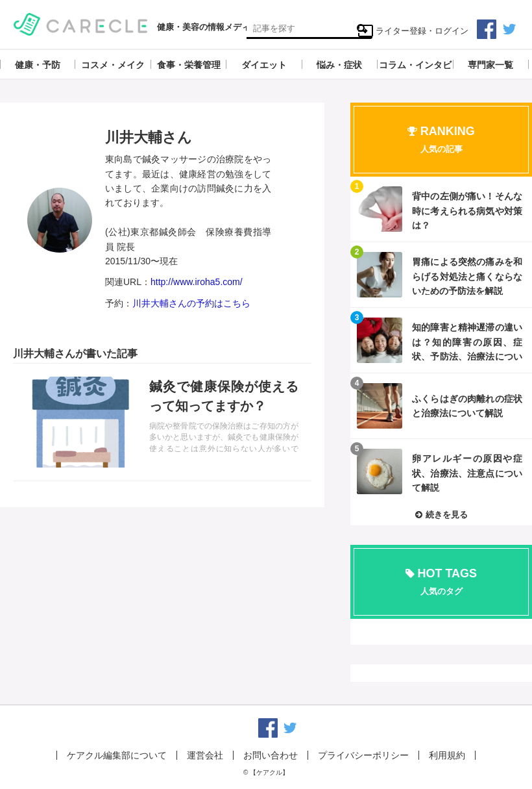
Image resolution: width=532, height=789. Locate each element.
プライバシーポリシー (363, 755)
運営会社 (205, 755)
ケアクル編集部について (117, 755)
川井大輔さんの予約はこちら (191, 303)
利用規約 (447, 755)
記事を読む (162, 422)
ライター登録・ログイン (413, 31)
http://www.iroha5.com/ (197, 282)
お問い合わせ (271, 755)
